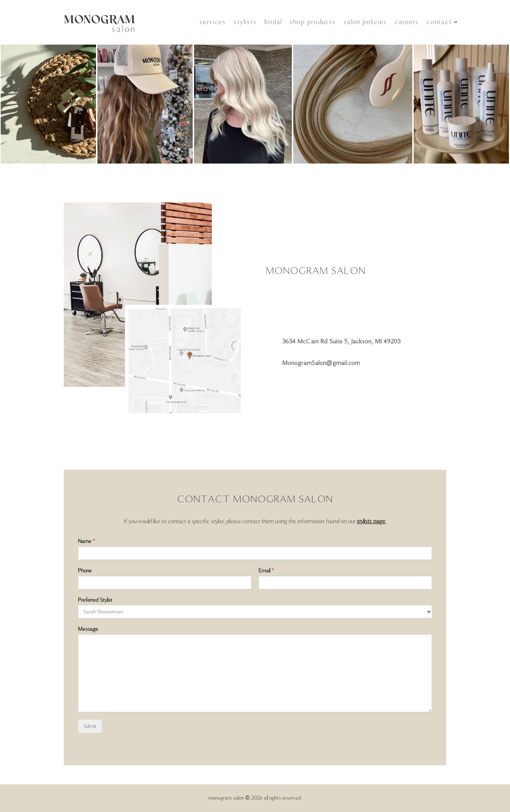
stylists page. (371, 521)
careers (407, 22)
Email (266, 571)
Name (86, 541)
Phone (85, 571)
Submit (90, 726)
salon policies (365, 22)
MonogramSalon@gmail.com (321, 363)
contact (439, 22)
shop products (313, 22)
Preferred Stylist (95, 600)
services (213, 22)
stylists (245, 22)
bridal (273, 22)
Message (88, 629)
